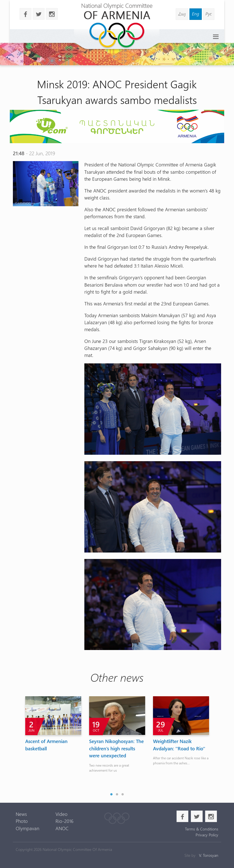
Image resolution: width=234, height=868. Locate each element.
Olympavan (27, 828)
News (21, 814)
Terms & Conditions (202, 829)
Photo (22, 821)
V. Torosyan (209, 855)
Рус (209, 14)
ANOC (62, 828)
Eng (196, 14)
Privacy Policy (207, 835)
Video (62, 814)
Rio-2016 (64, 821)
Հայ (182, 14)
